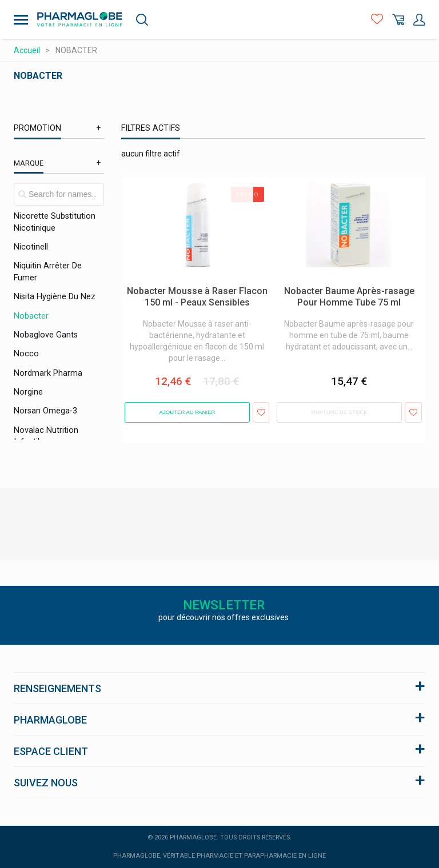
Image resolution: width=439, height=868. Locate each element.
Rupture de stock (340, 412)
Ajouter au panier (187, 412)
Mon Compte (419, 20)
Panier (398, 20)
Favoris (377, 20)
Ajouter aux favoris (261, 412)
